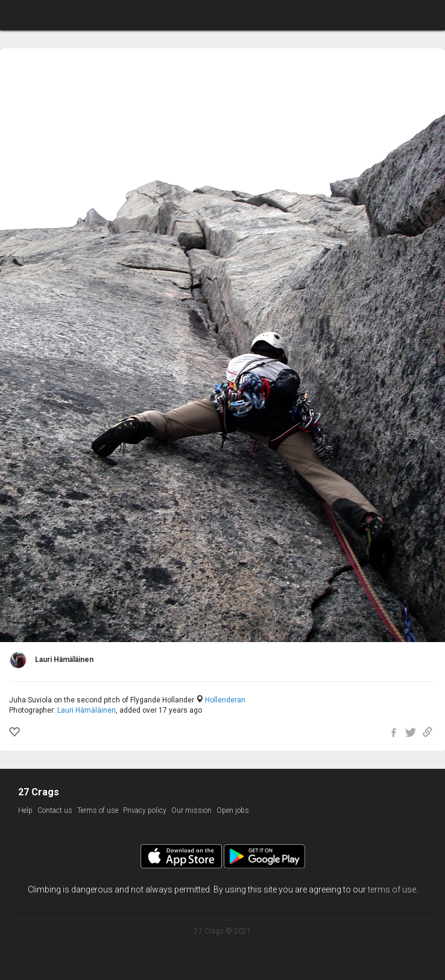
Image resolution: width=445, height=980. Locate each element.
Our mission (191, 810)
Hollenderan (225, 700)
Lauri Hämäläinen (87, 710)
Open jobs (233, 810)
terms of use (392, 889)
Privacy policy (145, 810)
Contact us (55, 810)
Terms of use (98, 810)
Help (25, 810)
